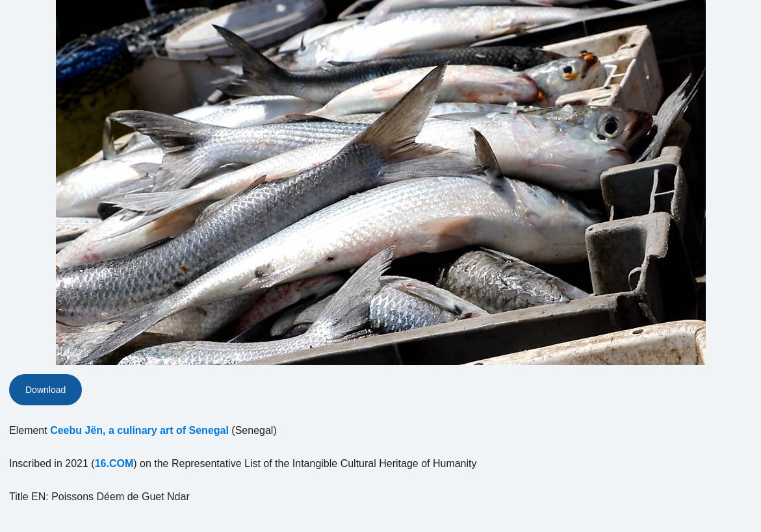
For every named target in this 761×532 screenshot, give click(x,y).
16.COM (114, 463)
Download (45, 390)
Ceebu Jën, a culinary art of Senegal (139, 430)
